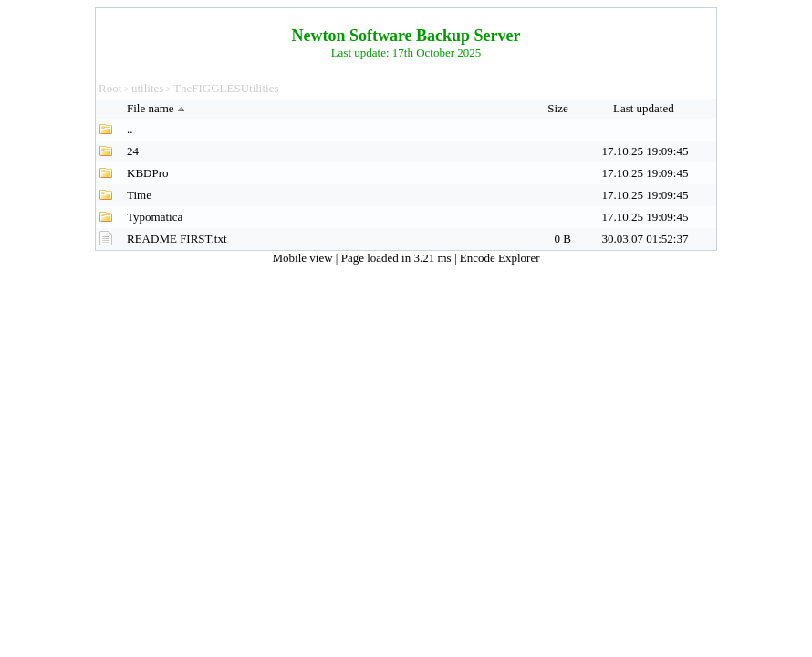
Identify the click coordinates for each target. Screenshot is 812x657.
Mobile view (304, 258)
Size (559, 108)
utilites (147, 88)
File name (158, 108)
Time (139, 195)
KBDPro (148, 173)
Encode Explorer (500, 258)
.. (130, 129)
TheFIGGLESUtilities (226, 88)
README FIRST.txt (177, 239)
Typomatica (155, 217)
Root (110, 88)
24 (133, 151)
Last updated (645, 108)
